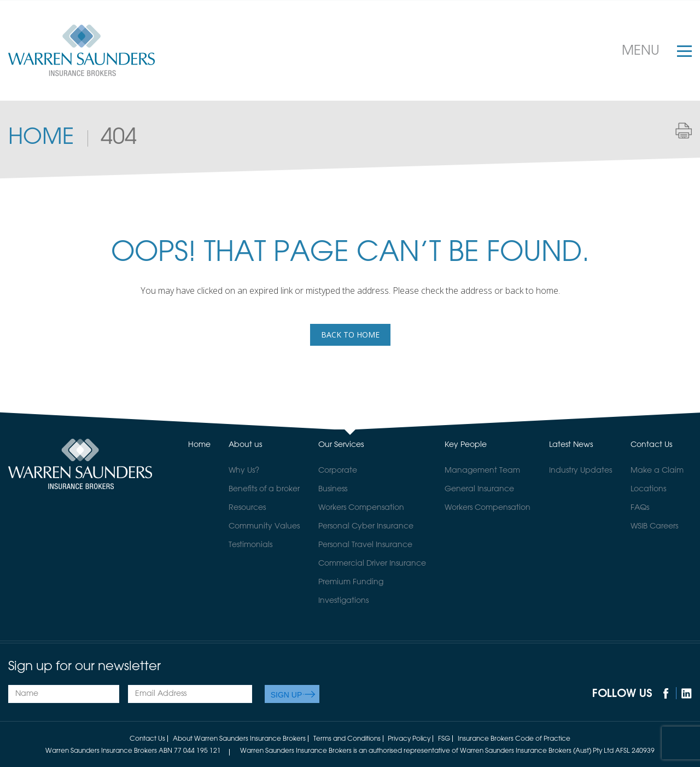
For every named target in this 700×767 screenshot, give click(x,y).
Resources (247, 508)
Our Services (341, 445)
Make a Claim (657, 470)
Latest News (571, 445)
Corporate (338, 470)
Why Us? (244, 470)
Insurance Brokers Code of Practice (514, 739)
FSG (444, 739)
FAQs (640, 508)
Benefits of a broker (264, 489)
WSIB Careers (654, 526)
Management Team (482, 470)
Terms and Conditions (347, 739)
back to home (350, 335)
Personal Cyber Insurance (366, 526)
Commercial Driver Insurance (372, 563)
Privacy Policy (409, 739)
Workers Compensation (361, 508)
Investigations (343, 601)
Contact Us (651, 445)
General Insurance (479, 489)
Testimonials (250, 545)
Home (41, 138)
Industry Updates (581, 470)
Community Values (264, 526)
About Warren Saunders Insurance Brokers (239, 739)
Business (333, 489)
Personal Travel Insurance (365, 545)
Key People (466, 445)
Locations (648, 489)
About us (245, 445)
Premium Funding (351, 582)
